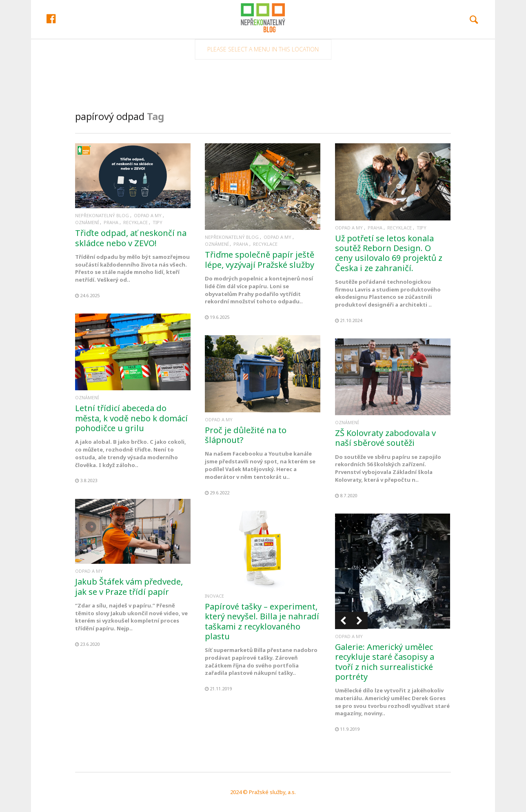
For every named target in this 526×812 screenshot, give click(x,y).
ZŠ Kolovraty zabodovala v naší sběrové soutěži (385, 438)
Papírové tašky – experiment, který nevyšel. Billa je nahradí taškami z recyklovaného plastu (262, 621)
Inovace (214, 596)
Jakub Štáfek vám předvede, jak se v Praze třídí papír (129, 586)
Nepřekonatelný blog (102, 215)
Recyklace (135, 222)
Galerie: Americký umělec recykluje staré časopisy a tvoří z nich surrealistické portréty (385, 662)
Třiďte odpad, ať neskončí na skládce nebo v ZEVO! (131, 238)
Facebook (90, 44)
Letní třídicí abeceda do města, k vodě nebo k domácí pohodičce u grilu (131, 418)
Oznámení (87, 222)
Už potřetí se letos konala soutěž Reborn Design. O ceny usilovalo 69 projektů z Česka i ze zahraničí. (389, 253)
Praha (111, 222)
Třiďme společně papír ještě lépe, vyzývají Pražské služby (260, 259)
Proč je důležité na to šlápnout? (246, 435)
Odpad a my (148, 215)
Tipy (158, 222)
